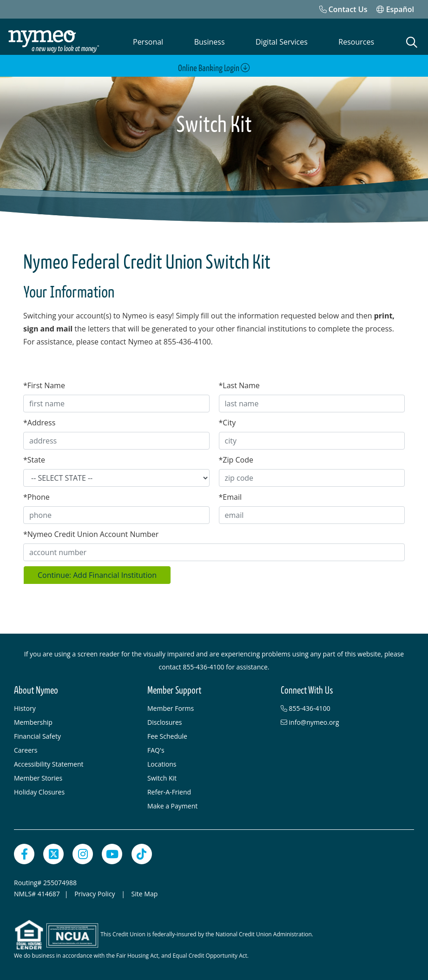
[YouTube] (112, 852)
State (34, 458)
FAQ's (156, 748)
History (25, 706)
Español (395, 9)
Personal (148, 42)
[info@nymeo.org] (343, 721)
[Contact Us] (343, 9)
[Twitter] (53, 852)
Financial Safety (37, 734)
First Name (44, 384)
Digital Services (282, 42)
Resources (356, 42)
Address (39, 421)
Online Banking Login (214, 68)
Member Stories (38, 776)
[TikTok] (142, 852)
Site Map (145, 892)
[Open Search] (412, 42)
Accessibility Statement (49, 762)
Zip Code (236, 458)
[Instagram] (83, 852)
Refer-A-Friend (169, 790)
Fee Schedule (167, 734)
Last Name (239, 384)
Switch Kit (162, 776)
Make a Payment (172, 804)
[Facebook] (24, 852)
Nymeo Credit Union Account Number (91, 532)
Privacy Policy (95, 892)
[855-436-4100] (343, 707)
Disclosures (165, 720)
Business (210, 42)
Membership (33, 720)
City (227, 421)
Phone (36, 495)
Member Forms (171, 706)
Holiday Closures (39, 790)
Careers (26, 748)
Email (230, 495)
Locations (162, 762)
